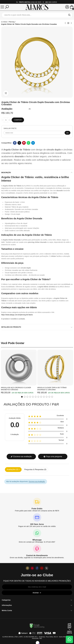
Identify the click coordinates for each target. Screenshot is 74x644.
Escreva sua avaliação (21, 456)
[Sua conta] (67, 7)
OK (67, 133)
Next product (71, 23)
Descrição (6, 173)
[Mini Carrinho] (72, 7)
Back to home (68, 23)
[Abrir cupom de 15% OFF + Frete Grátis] (69, 628)
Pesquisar (69, 15)
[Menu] (2, 7)
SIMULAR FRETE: (10, 128)
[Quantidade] (6, 120)
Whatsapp (28, 143)
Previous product (65, 23)
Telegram (33, 143)
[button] (22, 397)
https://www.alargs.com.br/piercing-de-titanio (17, 315)
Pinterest (24, 143)
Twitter (19, 143)
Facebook (15, 143)
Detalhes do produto (11, 327)
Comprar (18, 120)
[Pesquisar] (7, 7)
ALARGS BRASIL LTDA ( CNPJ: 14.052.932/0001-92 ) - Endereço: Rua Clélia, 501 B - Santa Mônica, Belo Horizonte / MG (37, 638)
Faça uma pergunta (53, 456)
